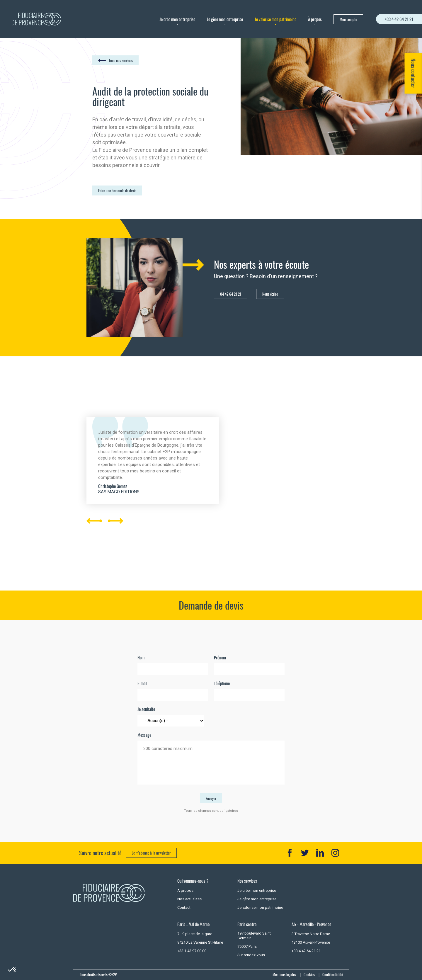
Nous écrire (270, 294)
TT (305, 853)
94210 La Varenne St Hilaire (200, 942)
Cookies (309, 974)
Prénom (220, 657)
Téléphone (222, 683)
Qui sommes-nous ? (193, 881)
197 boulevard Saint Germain (254, 936)
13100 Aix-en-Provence (311, 942)
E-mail (142, 683)
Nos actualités (189, 899)
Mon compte (348, 19)
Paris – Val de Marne (193, 924)
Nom (141, 657)
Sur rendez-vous (251, 955)
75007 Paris (247, 946)
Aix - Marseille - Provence (311, 924)
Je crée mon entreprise (177, 19)
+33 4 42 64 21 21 (399, 19)
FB (290, 853)
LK (320, 853)
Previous (94, 394)
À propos (315, 19)
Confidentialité (333, 974)
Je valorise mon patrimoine (275, 19)
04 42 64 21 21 (231, 294)
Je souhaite (146, 709)
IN (335, 853)
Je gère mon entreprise (225, 19)
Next (116, 558)
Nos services (247, 881)
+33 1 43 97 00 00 (192, 951)
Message (144, 735)
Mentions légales (284, 974)
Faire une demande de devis (117, 190)
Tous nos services (121, 60)
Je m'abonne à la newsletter (151, 853)
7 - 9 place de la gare (195, 934)
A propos (185, 890)
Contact (184, 907)
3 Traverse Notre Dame (311, 934)
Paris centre (247, 924)
